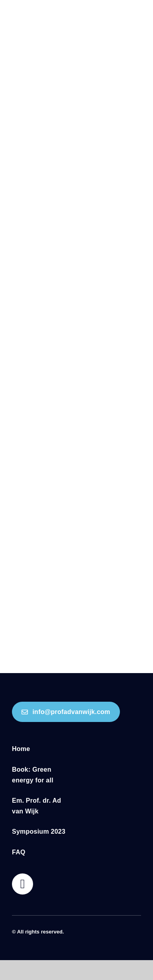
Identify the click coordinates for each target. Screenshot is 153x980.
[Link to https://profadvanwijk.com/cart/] (23, 884)
